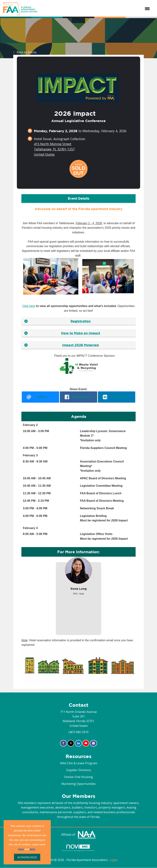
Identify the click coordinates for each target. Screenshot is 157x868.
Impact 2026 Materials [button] (81, 345)
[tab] (78, 321)
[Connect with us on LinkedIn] (78, 743)
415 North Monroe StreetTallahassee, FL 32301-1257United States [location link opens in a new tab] (54, 149)
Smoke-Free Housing (78, 777)
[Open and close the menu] (95, 9)
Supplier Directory (79, 770)
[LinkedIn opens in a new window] (117, 397)
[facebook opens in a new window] (78, 397)
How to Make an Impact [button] (81, 333)
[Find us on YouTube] (86, 743)
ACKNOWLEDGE (27, 857)
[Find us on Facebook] (63, 743)
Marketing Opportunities (79, 784)
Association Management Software (78, 848)
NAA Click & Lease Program (79, 763)
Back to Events (25, 52)
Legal (113, 860)
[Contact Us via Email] (93, 743)
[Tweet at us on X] (71, 743)
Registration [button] (81, 321)
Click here (29, 306)
